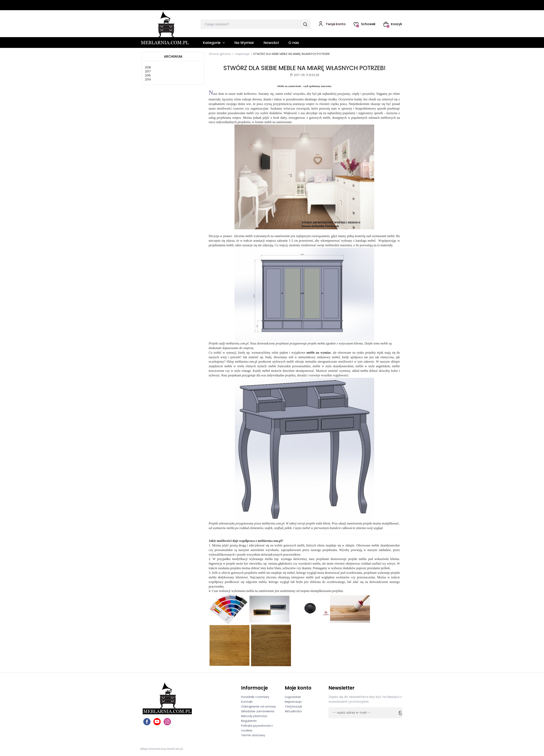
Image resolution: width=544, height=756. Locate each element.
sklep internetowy (153, 749)
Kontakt (247, 702)
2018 (148, 67)
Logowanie (293, 697)
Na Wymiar (244, 43)
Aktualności (293, 711)
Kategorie (212, 43)
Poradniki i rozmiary (255, 697)
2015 (148, 75)
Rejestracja (293, 702)
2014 (148, 79)
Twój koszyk (293, 706)
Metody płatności (254, 716)
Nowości (271, 43)
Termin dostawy (253, 735)
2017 (148, 71)
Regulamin (249, 721)
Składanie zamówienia (258, 711)
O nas (294, 43)
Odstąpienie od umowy (258, 706)
